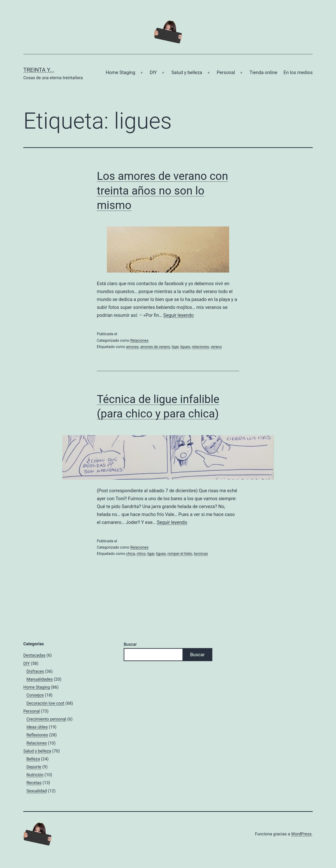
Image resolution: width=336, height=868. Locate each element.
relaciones (200, 347)
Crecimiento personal (46, 719)
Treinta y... (39, 70)
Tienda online (263, 72)
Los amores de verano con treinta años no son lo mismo (163, 191)
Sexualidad (37, 791)
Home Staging (120, 72)
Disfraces (35, 671)
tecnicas (201, 554)
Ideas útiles (37, 727)
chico (141, 554)
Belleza (33, 759)
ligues (185, 347)
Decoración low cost (45, 703)
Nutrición (35, 775)
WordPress (301, 834)
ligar (175, 347)
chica (130, 554)
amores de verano (155, 347)
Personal (226, 72)
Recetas (34, 783)
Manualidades (40, 679)
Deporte (34, 767)
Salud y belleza (187, 72)
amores (132, 347)
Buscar (130, 644)
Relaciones (140, 340)
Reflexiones (37, 735)
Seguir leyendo (178, 315)
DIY (153, 72)
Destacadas (34, 655)
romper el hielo (180, 554)
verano (216, 347)
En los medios (298, 72)
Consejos (35, 695)
